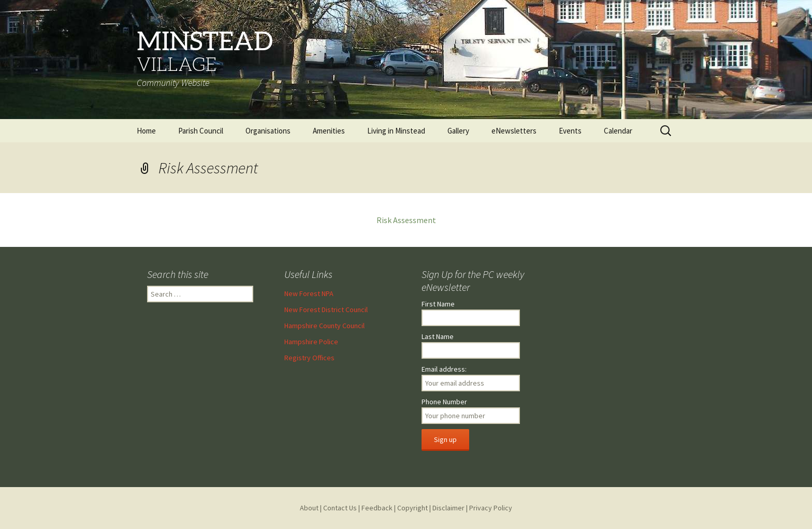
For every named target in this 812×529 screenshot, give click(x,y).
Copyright (412, 508)
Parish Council (201, 131)
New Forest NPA (309, 293)
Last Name (438, 336)
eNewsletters (514, 131)
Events (570, 131)
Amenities (329, 131)
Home (146, 131)
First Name (438, 304)
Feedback (377, 508)
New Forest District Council (326, 310)
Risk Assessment (406, 220)
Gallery (458, 131)
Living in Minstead (396, 131)
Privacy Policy (491, 508)
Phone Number (444, 402)
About (309, 508)
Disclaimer (448, 508)
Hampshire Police (311, 342)
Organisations (268, 131)
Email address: (444, 369)
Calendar (618, 131)
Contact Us (340, 508)
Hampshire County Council (324, 326)
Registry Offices (309, 358)
